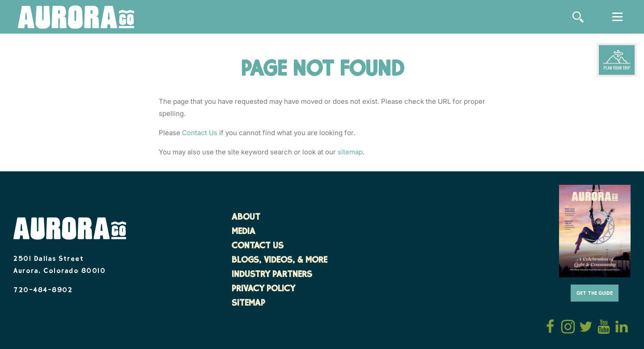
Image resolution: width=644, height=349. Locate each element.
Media (244, 232)
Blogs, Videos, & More (280, 261)
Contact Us (200, 133)
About (246, 218)
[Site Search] (578, 17)
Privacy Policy (263, 289)
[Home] (76, 18)
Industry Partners (272, 275)
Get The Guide (595, 294)
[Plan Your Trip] (617, 60)
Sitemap (248, 304)
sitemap (350, 152)
